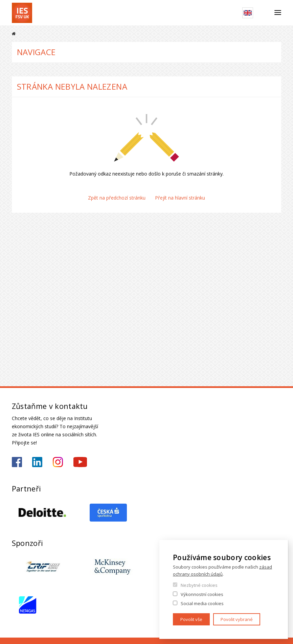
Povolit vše (191, 619)
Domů (14, 34)
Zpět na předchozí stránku (117, 198)
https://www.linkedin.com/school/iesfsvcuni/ (37, 462)
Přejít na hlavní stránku (180, 198)
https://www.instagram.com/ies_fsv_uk (58, 462)
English (248, 13)
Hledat (264, 13)
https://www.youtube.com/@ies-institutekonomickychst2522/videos (80, 462)
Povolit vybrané (237, 619)
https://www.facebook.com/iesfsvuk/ (17, 462)
